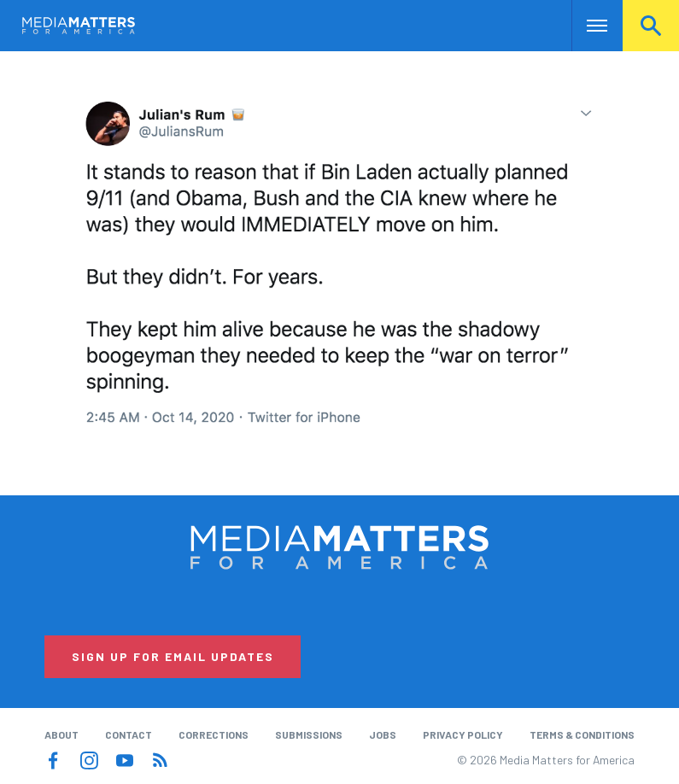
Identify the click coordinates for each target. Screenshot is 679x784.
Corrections (214, 734)
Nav (586, 26)
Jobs (383, 734)
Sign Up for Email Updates (173, 656)
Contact (129, 734)
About (61, 734)
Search (651, 26)
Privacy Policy (463, 734)
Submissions (309, 734)
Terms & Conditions (582, 734)
